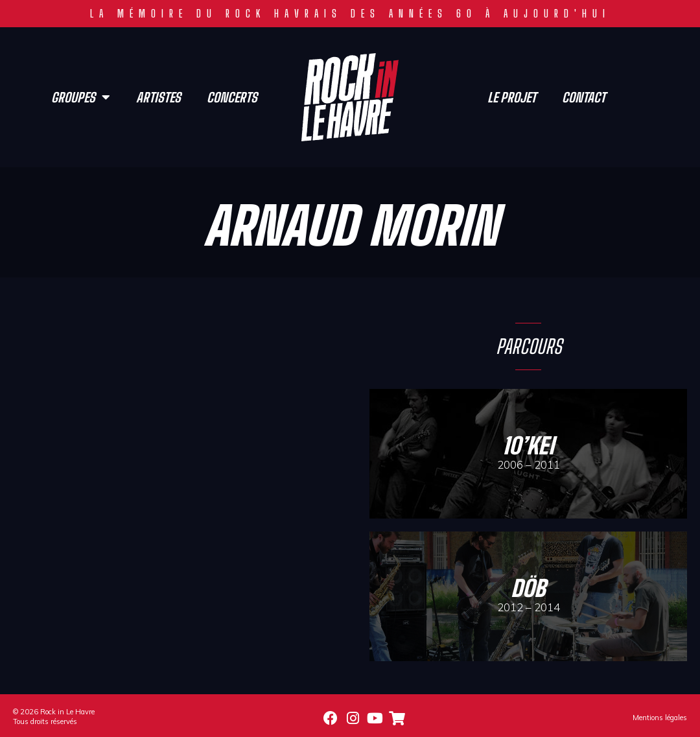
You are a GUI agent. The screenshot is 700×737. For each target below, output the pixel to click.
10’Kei (528, 446)
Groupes (81, 97)
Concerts (232, 97)
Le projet (512, 97)
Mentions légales (660, 718)
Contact (584, 97)
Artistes (158, 97)
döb (528, 588)
